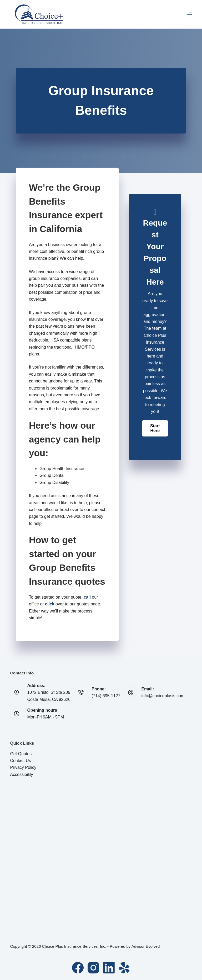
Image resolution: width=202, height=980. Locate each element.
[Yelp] (124, 968)
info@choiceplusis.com (163, 696)
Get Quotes (21, 754)
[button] (155, 428)
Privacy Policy (23, 767)
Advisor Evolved (146, 946)
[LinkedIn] (109, 968)
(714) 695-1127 (106, 696)
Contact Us (20, 761)
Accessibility (21, 774)
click (50, 604)
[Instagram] (93, 968)
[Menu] (190, 14)
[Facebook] (78, 968)
